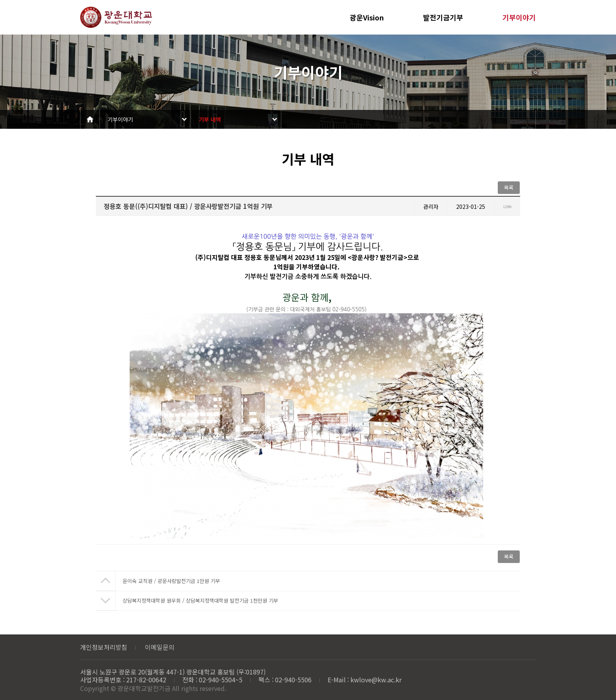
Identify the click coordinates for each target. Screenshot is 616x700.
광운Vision (367, 17)
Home (90, 119)
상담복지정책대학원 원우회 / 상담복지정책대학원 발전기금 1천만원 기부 (200, 600)
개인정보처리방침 (104, 647)
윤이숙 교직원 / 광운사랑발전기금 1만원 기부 (171, 581)
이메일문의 (160, 647)
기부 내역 (210, 119)
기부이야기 (519, 17)
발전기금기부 (443, 17)
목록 (509, 187)
